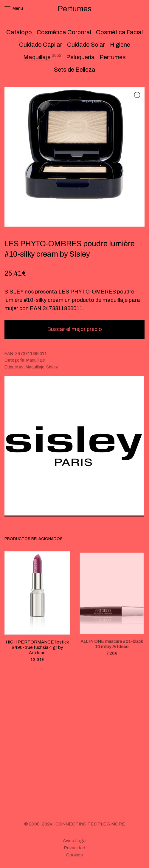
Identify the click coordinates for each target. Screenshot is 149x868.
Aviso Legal (75, 841)
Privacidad (74, 848)
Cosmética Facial (119, 32)
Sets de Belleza (75, 70)
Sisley (52, 367)
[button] (137, 95)
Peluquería (80, 57)
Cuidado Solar (86, 45)
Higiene (120, 45)
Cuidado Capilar (41, 45)
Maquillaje (37, 57)
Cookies (74, 855)
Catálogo (19, 32)
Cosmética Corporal (64, 32)
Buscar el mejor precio (74, 329)
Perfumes (113, 57)
